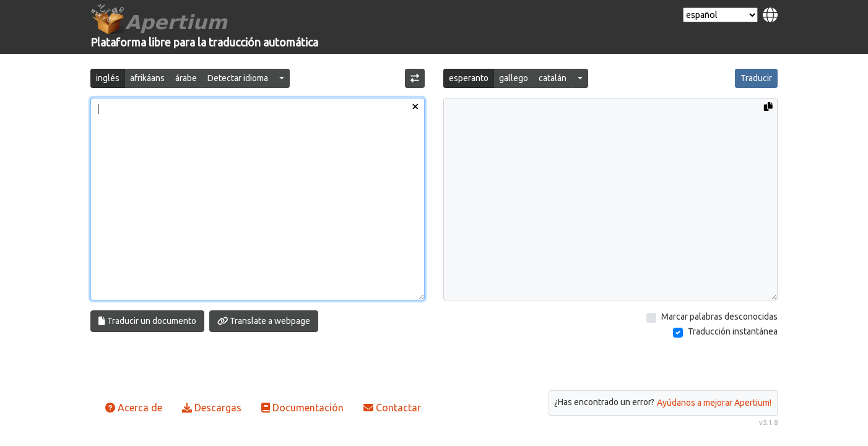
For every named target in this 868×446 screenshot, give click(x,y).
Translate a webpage (264, 321)
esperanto (469, 78)
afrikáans (147, 78)
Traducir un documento (147, 321)
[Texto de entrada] (258, 199)
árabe (186, 78)
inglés (108, 78)
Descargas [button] (212, 408)
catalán (553, 78)
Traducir (756, 78)
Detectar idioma (238, 78)
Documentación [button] (302, 408)
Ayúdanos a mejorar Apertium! (714, 403)
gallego (514, 78)
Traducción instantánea (733, 331)
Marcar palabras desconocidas (719, 317)
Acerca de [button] (134, 408)
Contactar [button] (392, 408)
